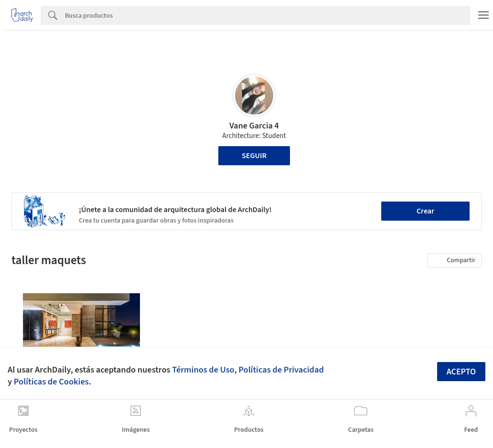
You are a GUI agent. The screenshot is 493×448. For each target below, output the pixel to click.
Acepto (461, 372)
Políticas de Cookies (51, 382)
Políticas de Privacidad (281, 370)
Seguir (254, 156)
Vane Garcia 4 (254, 126)
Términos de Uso (203, 370)
